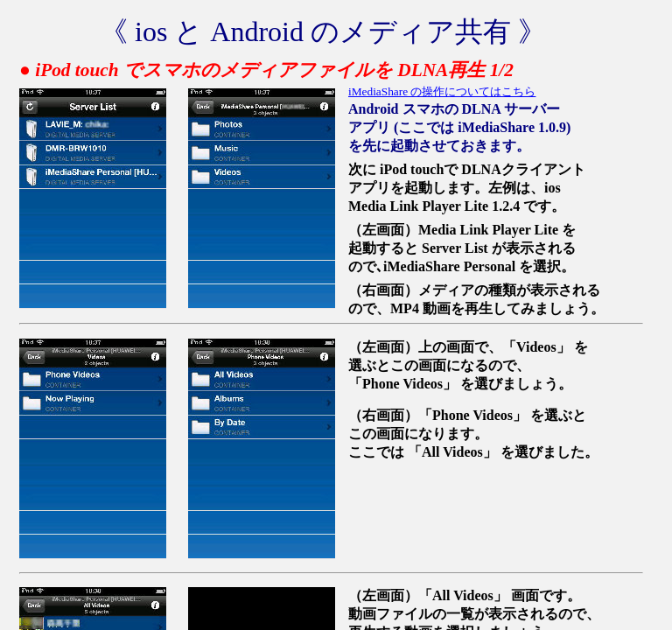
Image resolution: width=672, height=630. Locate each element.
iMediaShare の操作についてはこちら (442, 91)
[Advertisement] (534, 533)
